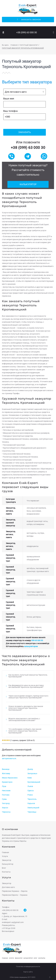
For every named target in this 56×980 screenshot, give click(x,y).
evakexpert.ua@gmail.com (13, 922)
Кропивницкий (34, 782)
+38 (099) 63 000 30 (27, 32)
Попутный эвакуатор (29, 45)
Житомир (6, 773)
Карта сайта (28, 972)
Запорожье (32, 773)
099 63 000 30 (37, 640)
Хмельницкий (33, 808)
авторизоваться (9, 758)
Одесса (31, 791)
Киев (30, 778)
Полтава (6, 795)
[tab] (28, 676)
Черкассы (6, 812)
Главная (14, 45)
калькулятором (31, 646)
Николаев (6, 791)
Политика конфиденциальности (28, 967)
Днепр (30, 769)
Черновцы (32, 812)
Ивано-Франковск (10, 778)
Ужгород (6, 803)
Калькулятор (28, 184)
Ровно (30, 795)
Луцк (4, 786)
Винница (6, 769)
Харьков (31, 803)
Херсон (5, 808)
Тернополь (32, 799)
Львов (30, 786)
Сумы (4, 799)
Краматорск (7, 782)
